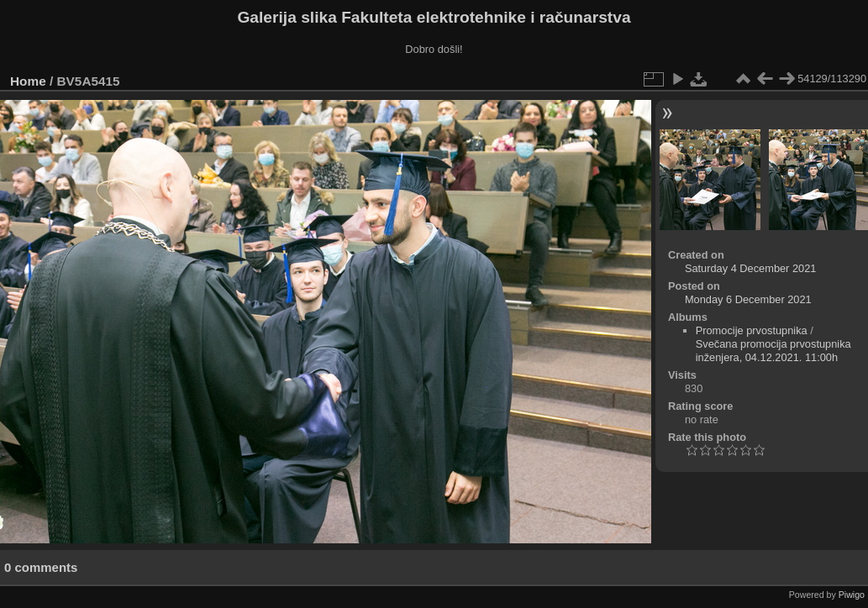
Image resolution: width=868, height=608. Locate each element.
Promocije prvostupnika (752, 330)
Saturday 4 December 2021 (751, 268)
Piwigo (852, 595)
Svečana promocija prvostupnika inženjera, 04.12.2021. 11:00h (773, 351)
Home (28, 81)
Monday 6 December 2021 (748, 299)
